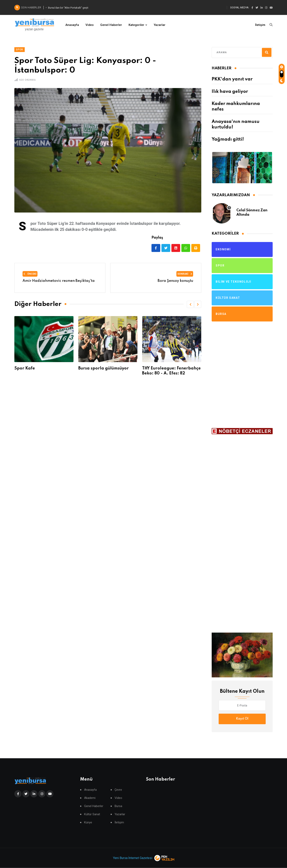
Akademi (90, 798)
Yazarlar (160, 25)
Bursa (118, 806)
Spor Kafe (28, 368)
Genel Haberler (111, 25)
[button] (190, 304)
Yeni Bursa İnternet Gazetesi (133, 858)
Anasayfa (72, 25)
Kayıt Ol (242, 719)
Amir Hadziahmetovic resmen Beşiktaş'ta (59, 281)
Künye (88, 822)
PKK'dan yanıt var (232, 79)
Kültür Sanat (92, 814)
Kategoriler (136, 25)
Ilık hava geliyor (230, 92)
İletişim (260, 25)
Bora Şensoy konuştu (175, 281)
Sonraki (185, 274)
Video (90, 25)
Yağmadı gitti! (228, 139)
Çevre (118, 790)
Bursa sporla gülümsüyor (107, 368)
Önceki (30, 274)
